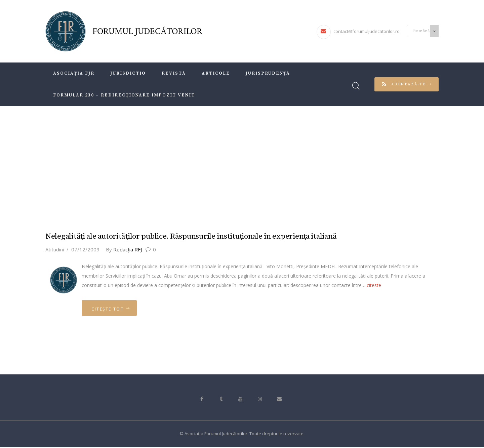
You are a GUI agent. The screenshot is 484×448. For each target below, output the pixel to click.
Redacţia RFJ (125, 249)
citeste (374, 285)
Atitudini (55, 249)
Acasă (214, 163)
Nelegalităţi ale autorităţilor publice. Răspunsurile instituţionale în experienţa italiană (192, 236)
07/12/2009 (85, 249)
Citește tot (108, 309)
